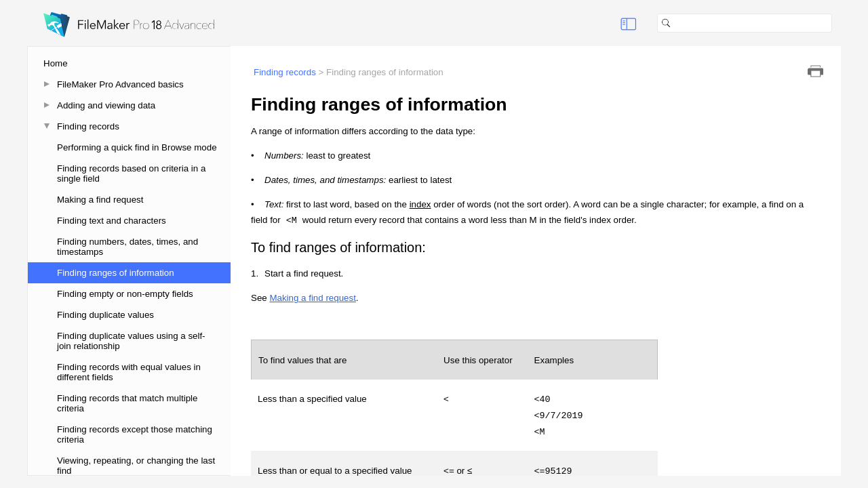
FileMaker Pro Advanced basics (120, 84)
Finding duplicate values (105, 315)
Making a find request (100, 200)
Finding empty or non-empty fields (125, 294)
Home (56, 63)
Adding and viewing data (106, 105)
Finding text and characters (112, 221)
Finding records (88, 126)
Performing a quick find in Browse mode (137, 147)
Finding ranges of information (116, 273)
